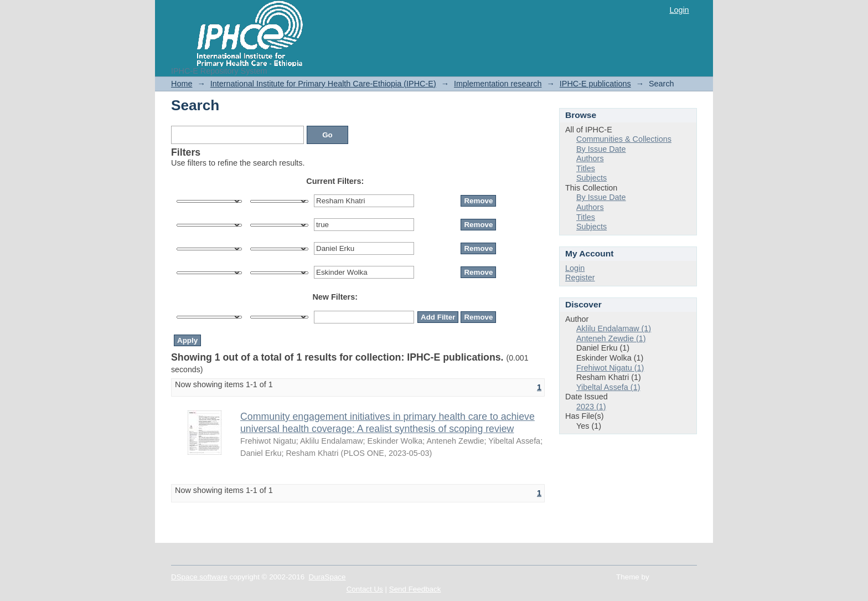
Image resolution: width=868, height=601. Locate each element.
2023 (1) (591, 407)
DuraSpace (327, 577)
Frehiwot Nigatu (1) (610, 368)
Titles (586, 168)
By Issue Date (601, 149)
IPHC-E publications (595, 84)
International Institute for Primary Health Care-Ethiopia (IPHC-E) (323, 84)
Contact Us (365, 589)
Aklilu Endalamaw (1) (614, 328)
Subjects (591, 178)
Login (679, 10)
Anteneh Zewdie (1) (611, 338)
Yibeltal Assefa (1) (608, 387)
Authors (590, 158)
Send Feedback (415, 589)
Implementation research (498, 84)
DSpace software (199, 577)
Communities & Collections (624, 139)
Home (182, 84)
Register (580, 278)
